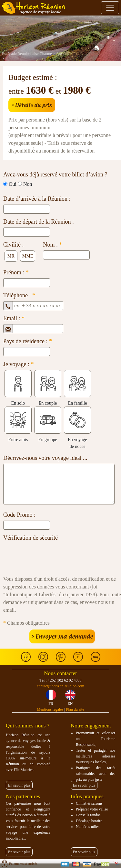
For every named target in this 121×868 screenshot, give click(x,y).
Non (28, 184)
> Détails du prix (32, 105)
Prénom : (16, 272)
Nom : (52, 245)
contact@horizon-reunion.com (60, 686)
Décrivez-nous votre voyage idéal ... (45, 458)
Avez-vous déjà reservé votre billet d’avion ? (55, 175)
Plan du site (75, 709)
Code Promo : (19, 515)
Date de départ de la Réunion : (39, 222)
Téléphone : (19, 295)
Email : (14, 318)
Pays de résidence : (28, 341)
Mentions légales (50, 709)
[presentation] (52, 556)
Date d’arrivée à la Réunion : (37, 199)
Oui (13, 184)
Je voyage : (18, 364)
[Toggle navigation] (110, 8)
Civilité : (14, 245)
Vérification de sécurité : (32, 538)
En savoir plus (19, 785)
